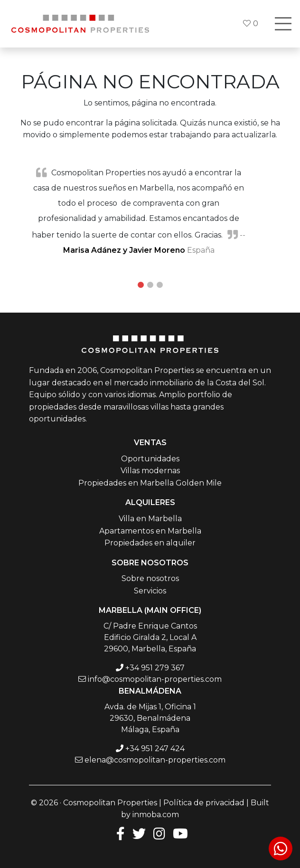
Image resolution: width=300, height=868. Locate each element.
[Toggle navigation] (283, 24)
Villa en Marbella (150, 519)
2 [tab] (150, 285)
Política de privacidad (204, 803)
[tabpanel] (150, 211)
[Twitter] (139, 833)
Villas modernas (150, 471)
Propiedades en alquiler (150, 543)
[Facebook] (119, 833)
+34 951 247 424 (155, 749)
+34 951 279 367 (155, 668)
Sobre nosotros (150, 578)
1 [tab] (141, 285)
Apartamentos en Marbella (150, 531)
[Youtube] (180, 833)
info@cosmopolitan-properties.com (155, 679)
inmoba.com (156, 815)
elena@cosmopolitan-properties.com (155, 760)
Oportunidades (150, 459)
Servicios (150, 591)
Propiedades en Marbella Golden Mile (150, 483)
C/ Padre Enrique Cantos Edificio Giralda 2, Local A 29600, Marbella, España (150, 637)
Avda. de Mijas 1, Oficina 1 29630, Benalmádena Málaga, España (150, 718)
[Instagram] (159, 833)
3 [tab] (159, 285)
